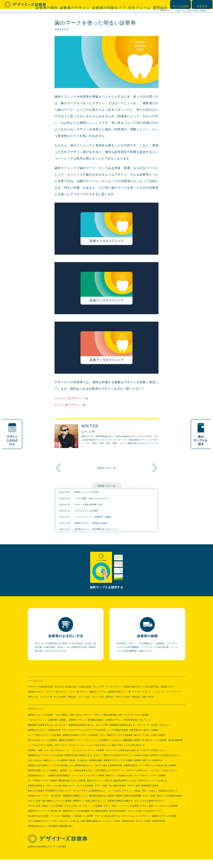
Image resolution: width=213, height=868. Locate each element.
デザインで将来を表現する (107, 824)
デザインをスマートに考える (66, 829)
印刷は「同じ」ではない (146, 799)
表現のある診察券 (117, 819)
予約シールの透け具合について (60, 794)
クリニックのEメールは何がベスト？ (145, 819)
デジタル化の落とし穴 (63, 774)
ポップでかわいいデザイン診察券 (150, 784)
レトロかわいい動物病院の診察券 (125, 749)
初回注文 (72, 705)
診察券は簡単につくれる (125, 789)
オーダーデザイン (114, 695)
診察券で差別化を (36, 794)
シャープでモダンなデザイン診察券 (87, 784)
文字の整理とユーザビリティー (110, 779)
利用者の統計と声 (132, 695)
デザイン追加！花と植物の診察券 (110, 794)
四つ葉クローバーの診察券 (154, 749)
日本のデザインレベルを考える (152, 789)
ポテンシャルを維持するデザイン (150, 809)
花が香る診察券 (176, 749)
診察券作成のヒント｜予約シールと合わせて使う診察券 (150, 774)
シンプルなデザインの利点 (40, 754)
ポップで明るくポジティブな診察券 (44, 743)
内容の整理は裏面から (91, 829)
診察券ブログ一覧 (106, 468)
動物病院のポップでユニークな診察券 (45, 764)
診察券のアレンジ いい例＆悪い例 (44, 819)
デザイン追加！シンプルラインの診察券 (159, 814)
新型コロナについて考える (99, 789)
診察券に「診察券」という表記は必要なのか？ (72, 779)
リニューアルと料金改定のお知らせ (122, 759)
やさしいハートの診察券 (96, 749)
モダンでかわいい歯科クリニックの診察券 (48, 769)
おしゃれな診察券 (85, 794)
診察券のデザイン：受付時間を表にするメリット (128, 728)
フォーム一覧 (46, 705)
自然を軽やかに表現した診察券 (144, 738)
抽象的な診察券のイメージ (71, 749)
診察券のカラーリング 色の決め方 (44, 804)
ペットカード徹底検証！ (61, 824)
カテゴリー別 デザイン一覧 (74, 398)
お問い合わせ (148, 705)
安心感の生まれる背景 (38, 824)
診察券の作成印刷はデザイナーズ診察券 (48, 855)
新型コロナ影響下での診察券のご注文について (50, 799)
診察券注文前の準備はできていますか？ (83, 764)
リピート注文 (84, 705)
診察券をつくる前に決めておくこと (90, 809)
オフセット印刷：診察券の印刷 (150, 829)
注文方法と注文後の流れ (66, 695)
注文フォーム (144, 4)
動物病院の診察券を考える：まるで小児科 (89, 733)
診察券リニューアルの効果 (40, 723)
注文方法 (203, 4)
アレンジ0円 (98, 695)
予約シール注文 (123, 705)
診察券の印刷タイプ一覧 (119, 700)
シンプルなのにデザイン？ (120, 799)
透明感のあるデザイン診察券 (72, 789)
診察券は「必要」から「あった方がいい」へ (49, 759)
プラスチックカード (141, 700)
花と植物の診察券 (99, 819)
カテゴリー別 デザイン (57, 700)
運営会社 (161, 4)
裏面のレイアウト (98, 700)
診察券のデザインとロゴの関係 (118, 769)
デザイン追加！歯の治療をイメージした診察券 (50, 809)
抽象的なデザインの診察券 (164, 824)
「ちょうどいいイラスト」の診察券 (87, 759)
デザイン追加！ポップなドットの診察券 (83, 814)
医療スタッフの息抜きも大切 (119, 784)
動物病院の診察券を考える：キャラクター (48, 733)
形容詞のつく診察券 (84, 824)
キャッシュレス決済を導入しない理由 (98, 754)
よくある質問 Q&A (151, 695)
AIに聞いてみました (160, 733)
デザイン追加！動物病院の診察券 (143, 794)
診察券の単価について (38, 779)
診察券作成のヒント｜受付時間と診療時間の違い (51, 835)
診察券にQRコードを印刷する (148, 769)
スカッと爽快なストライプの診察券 (151, 468)
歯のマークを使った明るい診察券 (150, 743)
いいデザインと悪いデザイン (164, 779)
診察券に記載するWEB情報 (128, 804)
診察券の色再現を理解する (120, 809)
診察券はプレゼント (37, 738)
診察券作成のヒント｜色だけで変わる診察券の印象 (98, 774)
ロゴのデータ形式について (153, 759)
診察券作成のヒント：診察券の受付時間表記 (49, 784)
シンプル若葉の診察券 (117, 738)
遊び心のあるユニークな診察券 (42, 749)
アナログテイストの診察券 (136, 723)
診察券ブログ (167, 695)
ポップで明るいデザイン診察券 (42, 789)
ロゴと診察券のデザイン (39, 829)
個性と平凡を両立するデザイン (118, 764)
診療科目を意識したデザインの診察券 (80, 743)
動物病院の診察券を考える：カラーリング (130, 733)
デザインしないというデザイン (136, 824)
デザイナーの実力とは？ (137, 779)
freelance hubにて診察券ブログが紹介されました (157, 764)
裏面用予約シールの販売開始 (76, 819)
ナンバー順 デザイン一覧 (72, 405)
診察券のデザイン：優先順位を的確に (86, 728)
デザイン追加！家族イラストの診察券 (45, 814)
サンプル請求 (182, 4)
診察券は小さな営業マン (39, 774)
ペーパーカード (173, 700)
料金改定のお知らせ (168, 799)
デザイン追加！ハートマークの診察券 (121, 814)
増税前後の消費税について (75, 804)
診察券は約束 (54, 738)
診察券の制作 (73, 4)
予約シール (33, 705)
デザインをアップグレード (67, 754)
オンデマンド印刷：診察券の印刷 (119, 829)
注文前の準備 (85, 695)
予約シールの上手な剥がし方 (131, 754)
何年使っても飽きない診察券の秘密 (85, 769)
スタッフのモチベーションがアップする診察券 (84, 738)
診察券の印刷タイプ (121, 4)
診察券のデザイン (95, 4)
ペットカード (158, 700)
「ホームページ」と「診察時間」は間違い (48, 728)
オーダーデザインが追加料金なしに (90, 799)
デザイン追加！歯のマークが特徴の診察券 (162, 804)
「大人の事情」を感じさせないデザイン (73, 723)
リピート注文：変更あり (103, 705)
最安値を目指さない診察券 (101, 804)
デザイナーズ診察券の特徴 (40, 695)
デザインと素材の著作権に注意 (108, 723)
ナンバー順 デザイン (78, 700)
